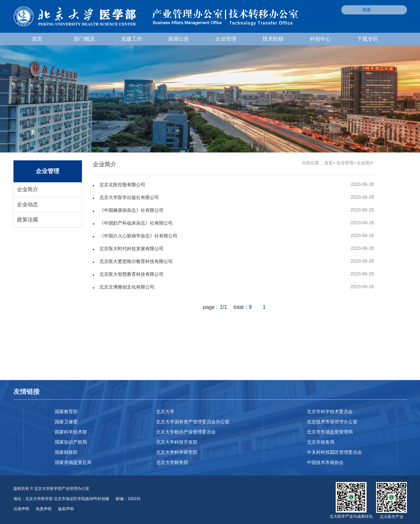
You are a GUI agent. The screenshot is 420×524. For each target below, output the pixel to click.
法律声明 (21, 509)
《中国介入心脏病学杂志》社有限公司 (138, 236)
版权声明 (66, 509)
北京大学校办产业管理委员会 (186, 432)
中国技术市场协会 (325, 462)
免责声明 (44, 509)
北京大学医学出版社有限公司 (129, 197)
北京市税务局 (321, 442)
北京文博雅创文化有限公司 (127, 287)
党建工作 (131, 39)
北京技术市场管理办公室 (332, 422)
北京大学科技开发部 (177, 442)
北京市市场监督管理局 (330, 432)
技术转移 (273, 39)
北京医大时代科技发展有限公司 (131, 249)
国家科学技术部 (71, 432)
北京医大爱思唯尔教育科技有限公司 (136, 261)
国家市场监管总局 (73, 462)
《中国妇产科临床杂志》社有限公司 (136, 223)
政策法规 (28, 220)
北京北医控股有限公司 (122, 185)
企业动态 (28, 204)
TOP (405, 482)
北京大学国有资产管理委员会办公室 (193, 422)
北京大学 (165, 412)
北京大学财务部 (172, 462)
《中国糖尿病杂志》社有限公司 (131, 210)
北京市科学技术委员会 (330, 412)
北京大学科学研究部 (177, 452)
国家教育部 (66, 412)
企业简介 (28, 189)
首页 (37, 39)
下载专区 (368, 39)
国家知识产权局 (71, 442)
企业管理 (226, 39)
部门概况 (84, 39)
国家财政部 (66, 452)
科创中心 (320, 39)
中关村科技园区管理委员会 (334, 452)
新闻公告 (179, 39)
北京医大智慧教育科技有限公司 (131, 274)
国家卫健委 (66, 422)
